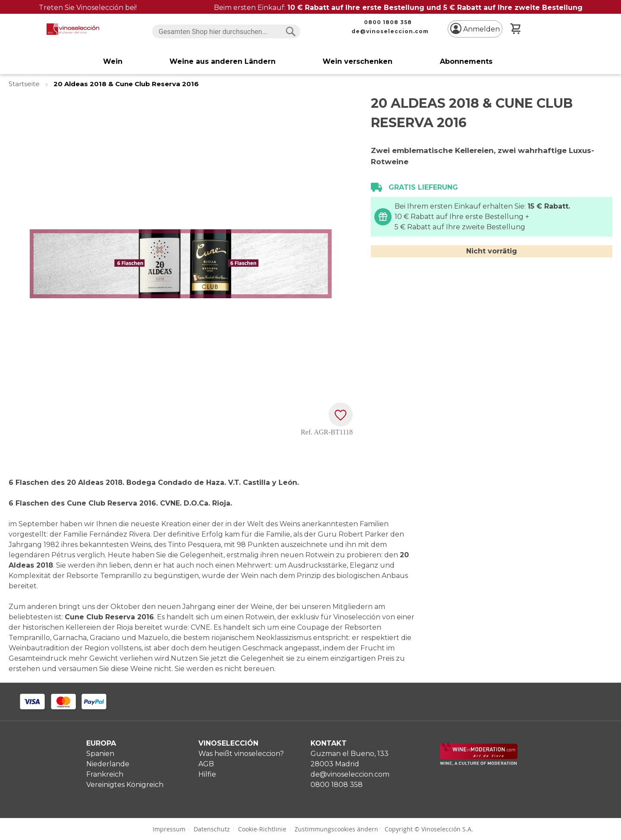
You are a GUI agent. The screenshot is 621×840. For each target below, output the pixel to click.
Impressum (169, 829)
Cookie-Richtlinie (262, 829)
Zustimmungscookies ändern (336, 829)
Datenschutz (212, 829)
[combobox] (226, 31)
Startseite (25, 84)
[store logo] (73, 29)
